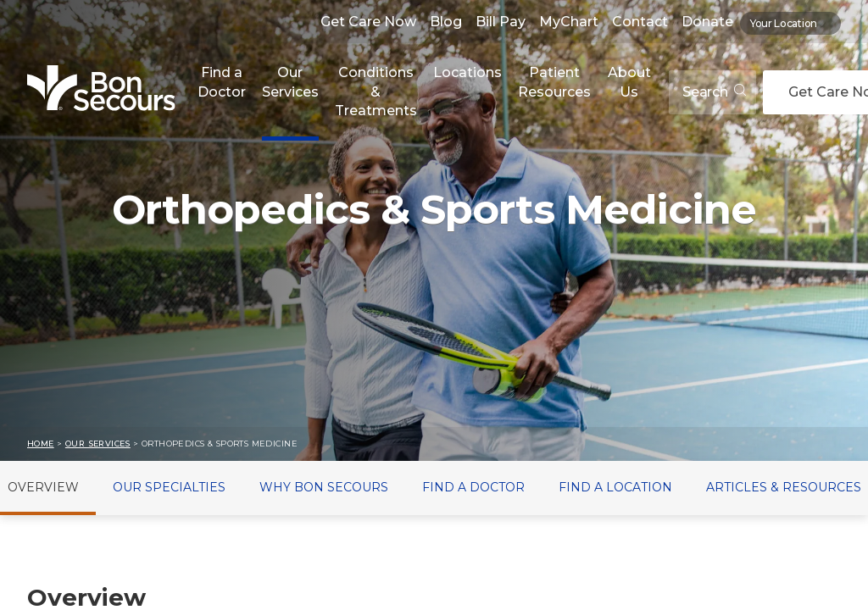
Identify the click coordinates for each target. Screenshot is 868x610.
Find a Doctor (222, 82)
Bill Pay (501, 22)
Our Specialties (169, 487)
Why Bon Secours (324, 487)
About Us (629, 82)
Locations (467, 72)
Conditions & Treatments (376, 91)
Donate (707, 22)
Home (41, 444)
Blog (446, 22)
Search (714, 92)
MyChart (569, 22)
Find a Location (615, 487)
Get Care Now (368, 22)
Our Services (290, 82)
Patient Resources (554, 82)
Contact (640, 22)
